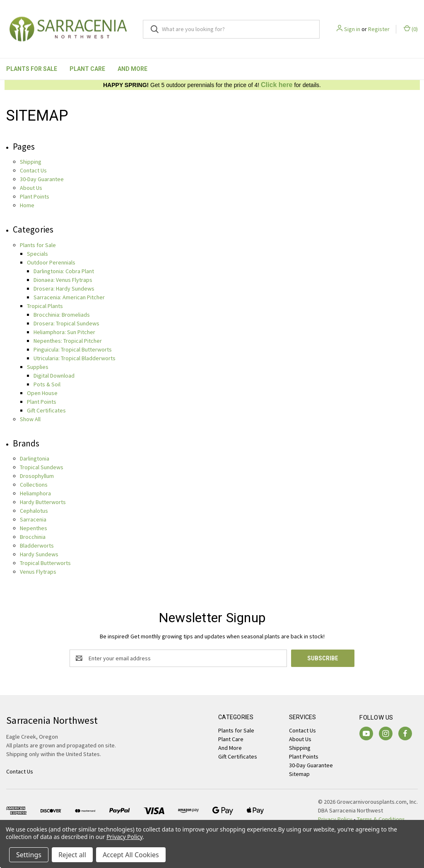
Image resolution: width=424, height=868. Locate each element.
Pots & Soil (47, 384)
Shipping (31, 162)
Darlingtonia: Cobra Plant (64, 271)
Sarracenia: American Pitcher (69, 297)
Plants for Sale (32, 69)
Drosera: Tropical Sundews (66, 323)
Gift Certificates (46, 410)
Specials (37, 254)
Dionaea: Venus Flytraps (63, 280)
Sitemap (299, 774)
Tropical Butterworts (45, 563)
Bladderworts (37, 546)
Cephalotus (34, 511)
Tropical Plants (45, 306)
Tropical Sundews (42, 467)
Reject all (72, 855)
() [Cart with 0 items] (411, 29)
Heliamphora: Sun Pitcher (64, 332)
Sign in (352, 29)
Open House (42, 393)
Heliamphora (35, 493)
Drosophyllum (37, 476)
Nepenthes (34, 528)
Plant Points (35, 196)
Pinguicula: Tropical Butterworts (73, 349)
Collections (34, 485)
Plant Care (87, 69)
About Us (31, 188)
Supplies (38, 367)
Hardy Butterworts (43, 502)
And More (132, 69)
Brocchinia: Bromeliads (62, 315)
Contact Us (33, 170)
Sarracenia (33, 519)
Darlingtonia (35, 458)
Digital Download (54, 376)
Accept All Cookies (131, 855)
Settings (29, 855)
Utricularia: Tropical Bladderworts (75, 358)
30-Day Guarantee (42, 179)
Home (27, 205)
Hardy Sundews (39, 554)
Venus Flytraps (38, 572)
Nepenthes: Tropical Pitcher (68, 341)
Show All (30, 419)
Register (379, 29)
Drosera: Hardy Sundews (64, 289)
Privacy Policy (124, 837)
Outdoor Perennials (51, 262)
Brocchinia (33, 537)
